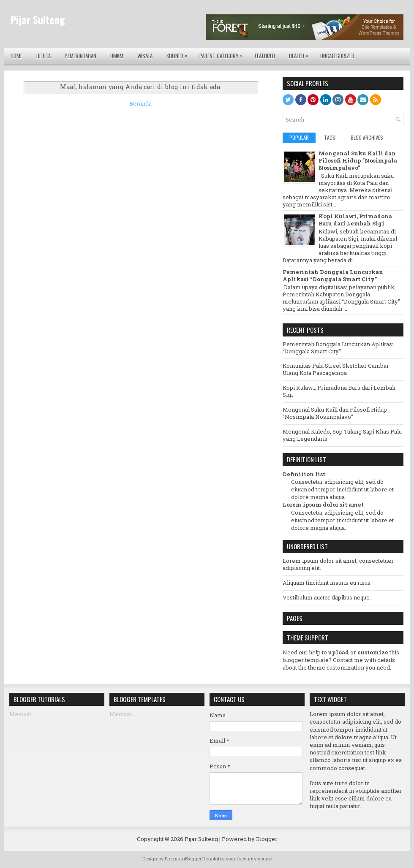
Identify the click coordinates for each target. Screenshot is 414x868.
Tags (330, 137)
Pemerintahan (80, 56)
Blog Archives (367, 137)
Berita (44, 56)
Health (301, 54)
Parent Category (223, 54)
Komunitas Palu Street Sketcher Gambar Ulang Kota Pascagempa (336, 369)
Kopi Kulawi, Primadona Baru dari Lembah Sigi (355, 220)
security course (256, 859)
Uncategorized (337, 56)
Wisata (145, 56)
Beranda (140, 103)
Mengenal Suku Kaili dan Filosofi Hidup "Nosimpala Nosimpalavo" (358, 160)
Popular (299, 137)
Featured (265, 56)
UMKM (117, 56)
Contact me (348, 660)
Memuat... (22, 714)
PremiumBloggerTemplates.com (200, 859)
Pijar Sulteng (38, 19)
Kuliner (179, 54)
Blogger (267, 839)
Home (16, 56)
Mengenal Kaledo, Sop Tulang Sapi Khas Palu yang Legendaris (342, 435)
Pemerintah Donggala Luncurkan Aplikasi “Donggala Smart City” (333, 275)
